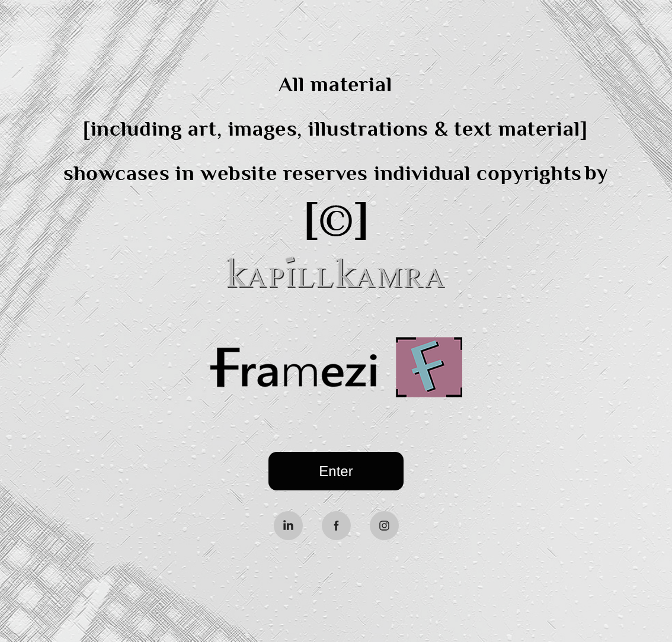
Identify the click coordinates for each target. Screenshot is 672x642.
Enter (336, 471)
